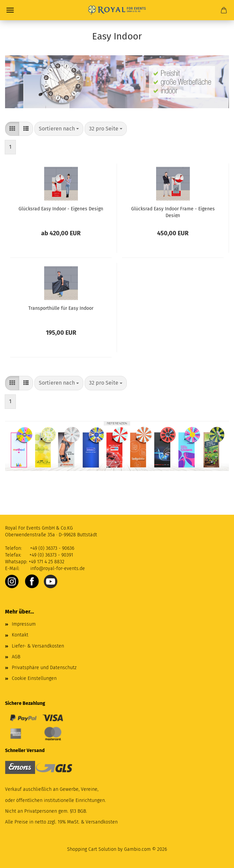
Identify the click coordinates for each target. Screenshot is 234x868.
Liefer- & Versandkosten (38, 646)
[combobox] (59, 129)
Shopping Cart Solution (92, 849)
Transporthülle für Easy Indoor (61, 308)
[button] (12, 129)
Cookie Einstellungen (34, 678)
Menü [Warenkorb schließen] (10, 10)
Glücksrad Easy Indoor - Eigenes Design (61, 209)
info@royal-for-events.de (58, 568)
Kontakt (20, 635)
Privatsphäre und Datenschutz (44, 668)
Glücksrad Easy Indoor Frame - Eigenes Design (173, 212)
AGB (16, 657)
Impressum (24, 624)
